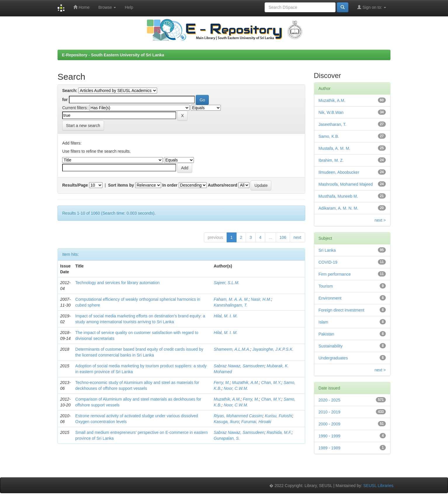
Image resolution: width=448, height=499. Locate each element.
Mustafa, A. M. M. (335, 148)
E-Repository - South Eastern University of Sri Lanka (113, 55)
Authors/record (222, 185)
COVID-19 (328, 262)
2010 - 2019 (330, 412)
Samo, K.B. (329, 136)
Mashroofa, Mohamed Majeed (346, 184)
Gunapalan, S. (227, 438)
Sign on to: (372, 7)
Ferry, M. (222, 382)
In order (170, 185)
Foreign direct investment (342, 310)
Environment (330, 298)
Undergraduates (333, 358)
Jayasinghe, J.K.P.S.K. (273, 349)
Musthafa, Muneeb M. (338, 196)
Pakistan (327, 334)
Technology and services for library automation (118, 283)
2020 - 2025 (330, 400)
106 (283, 237)
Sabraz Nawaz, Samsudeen (239, 366)
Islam (323, 322)
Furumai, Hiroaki (256, 422)
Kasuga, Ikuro (226, 422)
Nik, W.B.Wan (331, 112)
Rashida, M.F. (279, 432)
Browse (107, 7)
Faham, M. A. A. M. (231, 299)
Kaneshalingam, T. (231, 305)
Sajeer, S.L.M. (227, 283)
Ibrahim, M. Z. (331, 160)
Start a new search (83, 126)
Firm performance (335, 274)
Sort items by (121, 185)
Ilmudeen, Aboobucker (339, 172)
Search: (70, 91)
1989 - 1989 (330, 448)
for (65, 100)
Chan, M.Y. (271, 382)
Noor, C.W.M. (236, 388)
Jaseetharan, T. (332, 124)
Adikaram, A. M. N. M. (338, 208)
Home (81, 7)
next (297, 237)
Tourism (326, 286)
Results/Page (75, 185)
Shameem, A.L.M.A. (232, 349)
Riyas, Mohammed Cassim (238, 416)
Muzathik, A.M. (246, 382)
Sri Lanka (327, 250)
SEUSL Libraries (378, 486)
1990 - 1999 (330, 436)
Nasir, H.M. (261, 299)
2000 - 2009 (330, 424)
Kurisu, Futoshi (278, 416)
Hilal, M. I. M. (226, 316)
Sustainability (331, 346)
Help (129, 7)
